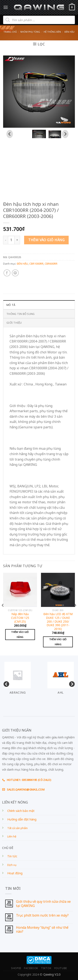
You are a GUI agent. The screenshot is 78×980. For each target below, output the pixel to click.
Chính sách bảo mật (21, 811)
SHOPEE (16, 968)
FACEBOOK (31, 968)
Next (71, 683)
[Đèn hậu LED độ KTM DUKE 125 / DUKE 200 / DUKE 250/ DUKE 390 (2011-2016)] (58, 590)
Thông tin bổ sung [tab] (20, 314)
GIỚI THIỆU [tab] (14, 323)
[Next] (75, 614)
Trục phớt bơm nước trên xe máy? (42, 915)
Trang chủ (10, 32)
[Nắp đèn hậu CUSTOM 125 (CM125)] (20, 590)
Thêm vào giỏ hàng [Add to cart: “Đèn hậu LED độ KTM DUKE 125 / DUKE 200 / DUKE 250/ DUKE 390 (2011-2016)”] (58, 642)
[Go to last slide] (10, 134)
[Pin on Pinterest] (15, 273)
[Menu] (6, 7)
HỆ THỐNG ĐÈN (52, 32)
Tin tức (12, 856)
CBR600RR (51, 264)
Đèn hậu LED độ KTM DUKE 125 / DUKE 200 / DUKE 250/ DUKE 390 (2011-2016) (58, 621)
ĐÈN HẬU (69, 32)
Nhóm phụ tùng (30, 32)
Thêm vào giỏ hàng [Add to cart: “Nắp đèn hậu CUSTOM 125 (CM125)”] (20, 634)
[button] (39, 134)
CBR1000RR (36, 264)
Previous (5, 683)
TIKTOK (46, 968)
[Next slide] (65, 134)
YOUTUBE (61, 968)
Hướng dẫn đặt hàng (22, 819)
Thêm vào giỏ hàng (46, 240)
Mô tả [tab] (11, 305)
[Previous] (3, 614)
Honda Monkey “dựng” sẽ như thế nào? (42, 930)
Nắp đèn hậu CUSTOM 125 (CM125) (20, 618)
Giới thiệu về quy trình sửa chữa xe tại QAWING (43, 904)
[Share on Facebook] (7, 273)
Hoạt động (15, 873)
